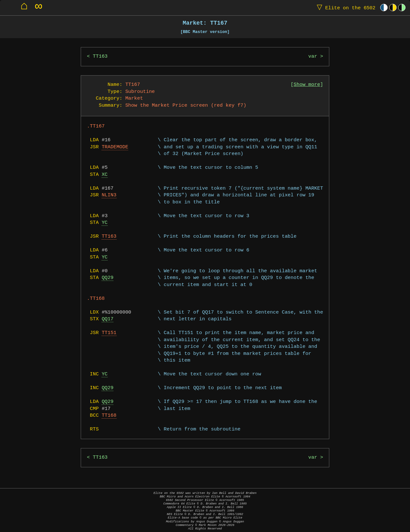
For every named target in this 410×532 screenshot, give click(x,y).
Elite (345, 8)
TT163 (100, 57)
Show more (307, 85)
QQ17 (107, 319)
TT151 (109, 333)
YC (104, 223)
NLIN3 (109, 195)
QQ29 (107, 278)
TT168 (109, 416)
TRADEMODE (115, 147)
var (313, 57)
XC (104, 175)
